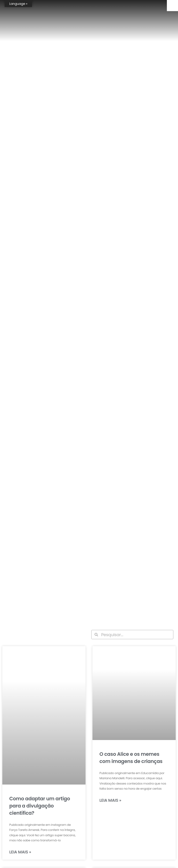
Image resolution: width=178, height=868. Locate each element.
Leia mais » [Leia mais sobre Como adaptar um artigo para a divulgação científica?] (20, 852)
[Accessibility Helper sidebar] (172, 6)
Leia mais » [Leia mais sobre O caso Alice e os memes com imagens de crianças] (110, 800)
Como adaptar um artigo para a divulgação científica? (40, 806)
